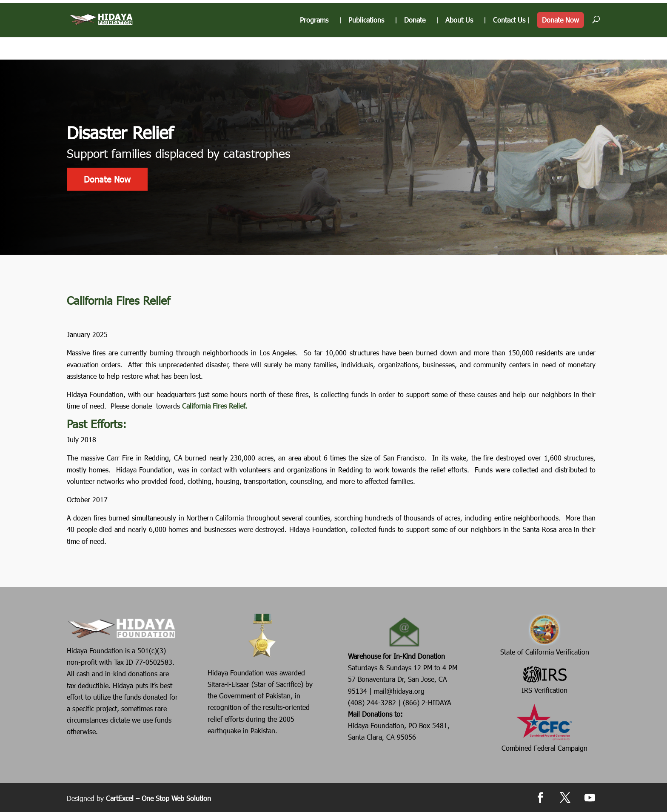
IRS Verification (544, 679)
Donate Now (560, 42)
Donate (415, 43)
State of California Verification (545, 635)
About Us (459, 43)
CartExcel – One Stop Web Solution (158, 798)
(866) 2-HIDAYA (427, 702)
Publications (366, 43)
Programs (314, 43)
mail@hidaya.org (399, 691)
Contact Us (509, 43)
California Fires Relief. (215, 406)
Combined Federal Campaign (544, 727)
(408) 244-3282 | (375, 702)
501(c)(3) (151, 650)
